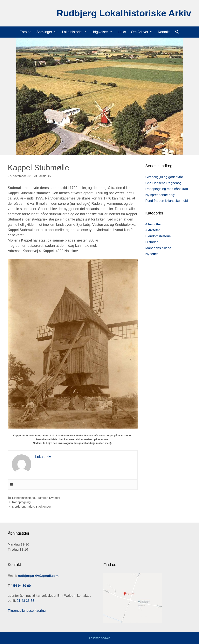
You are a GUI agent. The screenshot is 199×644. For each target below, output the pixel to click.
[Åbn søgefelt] (177, 32)
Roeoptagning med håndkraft (167, 189)
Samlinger (48, 32)
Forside (26, 32)
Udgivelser (103, 32)
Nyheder (55, 498)
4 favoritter (153, 224)
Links (122, 32)
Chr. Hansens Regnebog (163, 183)
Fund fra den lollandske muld (167, 201)
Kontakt (164, 32)
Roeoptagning (21, 502)
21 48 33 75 (25, 601)
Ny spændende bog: (160, 195)
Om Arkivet (143, 32)
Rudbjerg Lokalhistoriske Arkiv (124, 13)
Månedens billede (158, 248)
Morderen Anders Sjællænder (31, 507)
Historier (42, 498)
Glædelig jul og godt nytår (164, 177)
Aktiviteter (153, 230)
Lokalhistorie (75, 32)
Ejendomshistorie (23, 498)
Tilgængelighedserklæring (27, 611)
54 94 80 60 (22, 586)
